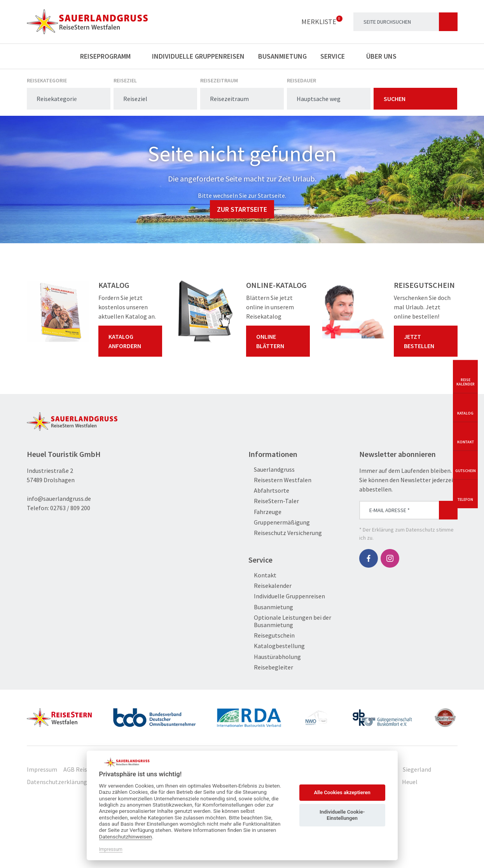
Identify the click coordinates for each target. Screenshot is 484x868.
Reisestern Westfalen (280, 480)
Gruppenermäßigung (279, 522)
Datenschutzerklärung (57, 782)
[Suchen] (448, 22)
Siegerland (417, 769)
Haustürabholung (275, 657)
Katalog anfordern (132, 341)
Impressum (42, 769)
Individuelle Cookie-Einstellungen (342, 815)
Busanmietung (282, 56)
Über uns (385, 56)
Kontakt (262, 575)
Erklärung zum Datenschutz (404, 530)
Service (336, 56)
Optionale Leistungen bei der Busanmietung (290, 621)
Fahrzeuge (265, 512)
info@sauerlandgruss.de (59, 498)
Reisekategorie (47, 80)
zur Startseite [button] (242, 209)
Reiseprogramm (109, 56)
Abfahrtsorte (269, 491)
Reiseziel (125, 80)
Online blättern (280, 341)
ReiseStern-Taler (274, 501)
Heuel (410, 782)
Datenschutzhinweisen (126, 837)
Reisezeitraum (219, 80)
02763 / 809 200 (70, 508)
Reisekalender (270, 586)
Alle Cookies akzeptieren (342, 792)
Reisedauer (301, 80)
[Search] (405, 22)
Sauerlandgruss (272, 470)
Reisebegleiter (271, 667)
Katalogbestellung (277, 646)
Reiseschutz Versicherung (285, 533)
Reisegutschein (272, 635)
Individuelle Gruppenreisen (198, 56)
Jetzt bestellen (427, 341)
